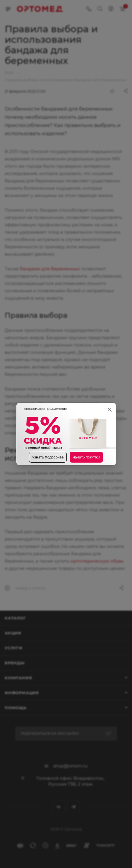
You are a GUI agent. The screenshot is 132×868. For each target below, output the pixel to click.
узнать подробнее (48, 457)
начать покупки (86, 457)
